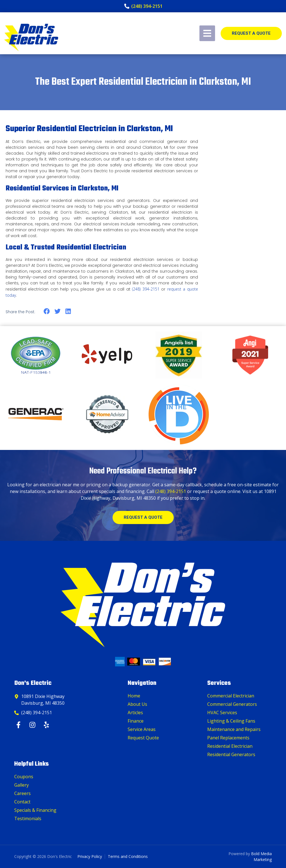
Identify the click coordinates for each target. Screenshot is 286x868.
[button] (47, 311)
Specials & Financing (35, 810)
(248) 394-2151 (146, 289)
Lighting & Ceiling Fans (231, 721)
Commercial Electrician (231, 696)
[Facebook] (19, 725)
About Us (137, 704)
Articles (135, 713)
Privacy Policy (90, 856)
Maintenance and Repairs (234, 729)
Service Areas (142, 729)
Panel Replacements (228, 738)
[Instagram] (33, 725)
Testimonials (28, 819)
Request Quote (143, 738)
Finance (136, 721)
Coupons (24, 777)
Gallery (22, 785)
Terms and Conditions (128, 856)
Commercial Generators (232, 704)
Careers (22, 793)
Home (134, 696)
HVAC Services (222, 713)
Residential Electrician (230, 746)
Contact (22, 802)
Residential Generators (231, 754)
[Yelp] (47, 725)
